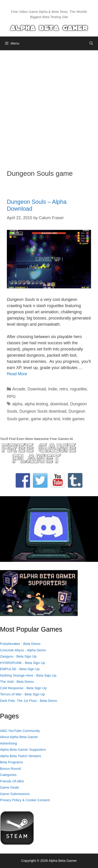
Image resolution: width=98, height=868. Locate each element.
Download (37, 389)
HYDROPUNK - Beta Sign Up (23, 663)
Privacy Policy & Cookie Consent (25, 800)
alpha (17, 404)
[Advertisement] (49, 106)
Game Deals (9, 787)
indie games (73, 419)
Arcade (19, 389)
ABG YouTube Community (20, 731)
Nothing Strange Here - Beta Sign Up (28, 675)
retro (64, 389)
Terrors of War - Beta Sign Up (22, 694)
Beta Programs (11, 762)
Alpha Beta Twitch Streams (21, 756)
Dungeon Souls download (43, 411)
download (59, 404)
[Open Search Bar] (91, 43)
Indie (53, 389)
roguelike (78, 389)
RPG (11, 397)
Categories (8, 775)
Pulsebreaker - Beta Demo (20, 644)
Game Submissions (15, 794)
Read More (17, 374)
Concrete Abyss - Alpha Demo (23, 650)
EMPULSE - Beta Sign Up (20, 669)
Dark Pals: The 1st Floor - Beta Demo (29, 701)
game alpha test (45, 419)
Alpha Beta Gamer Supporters (23, 749)
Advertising (8, 743)
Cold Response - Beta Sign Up (23, 688)
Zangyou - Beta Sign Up (18, 656)
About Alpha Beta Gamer (19, 737)
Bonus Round (10, 769)
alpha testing (36, 404)
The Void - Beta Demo (17, 682)
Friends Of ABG (12, 781)
